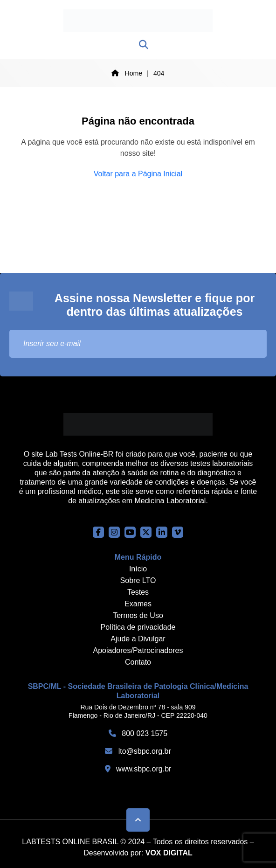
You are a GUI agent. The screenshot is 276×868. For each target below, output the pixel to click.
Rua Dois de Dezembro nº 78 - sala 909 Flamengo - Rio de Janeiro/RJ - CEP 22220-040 (138, 711)
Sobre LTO (138, 580)
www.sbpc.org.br (138, 769)
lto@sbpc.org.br (138, 751)
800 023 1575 (138, 733)
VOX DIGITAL (169, 853)
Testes (138, 592)
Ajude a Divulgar (138, 639)
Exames (138, 604)
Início (138, 569)
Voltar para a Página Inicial (138, 174)
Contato (138, 662)
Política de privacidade (138, 627)
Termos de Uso (138, 615)
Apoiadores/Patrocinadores (138, 650)
